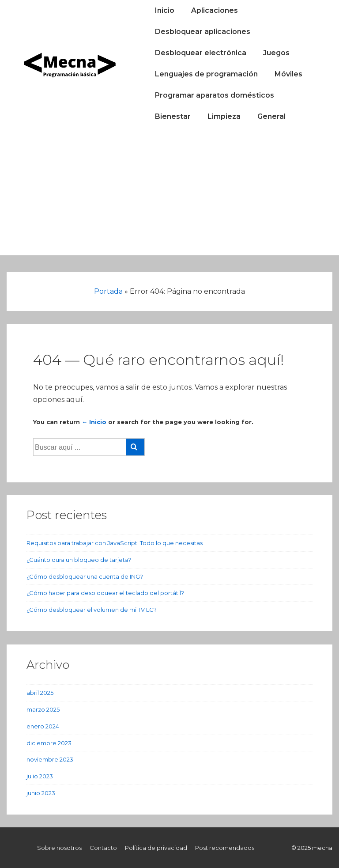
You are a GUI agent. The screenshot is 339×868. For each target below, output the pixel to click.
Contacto (103, 848)
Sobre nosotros (59, 848)
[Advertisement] (169, 193)
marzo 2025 (43, 709)
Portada (108, 291)
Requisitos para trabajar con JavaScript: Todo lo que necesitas (115, 543)
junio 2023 (41, 793)
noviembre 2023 (50, 759)
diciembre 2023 (49, 743)
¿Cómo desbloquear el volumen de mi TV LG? (92, 610)
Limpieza (224, 116)
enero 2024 (43, 726)
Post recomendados (225, 848)
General (271, 116)
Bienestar (173, 116)
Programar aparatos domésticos (215, 95)
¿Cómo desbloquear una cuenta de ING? (85, 576)
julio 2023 (40, 776)
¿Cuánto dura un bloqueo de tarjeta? (79, 560)
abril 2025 (40, 693)
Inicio (165, 10)
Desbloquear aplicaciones (203, 32)
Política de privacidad (156, 848)
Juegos (276, 53)
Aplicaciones (215, 10)
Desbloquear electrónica (201, 53)
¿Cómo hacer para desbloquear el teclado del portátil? (105, 593)
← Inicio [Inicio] (94, 422)
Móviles (288, 74)
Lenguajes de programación (206, 74)
